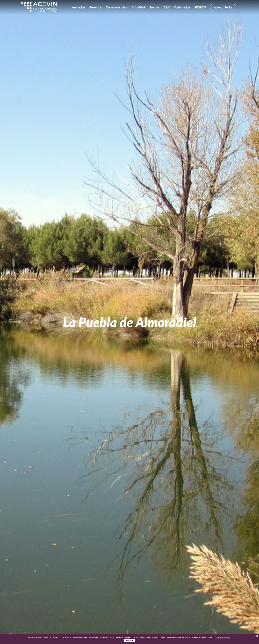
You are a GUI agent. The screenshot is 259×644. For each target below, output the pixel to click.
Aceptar (129, 641)
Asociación (78, 7)
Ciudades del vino (116, 7)
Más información (223, 637)
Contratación (182, 7)
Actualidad (138, 7)
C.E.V (167, 7)
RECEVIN (200, 7)
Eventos (154, 7)
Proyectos (95, 7)
